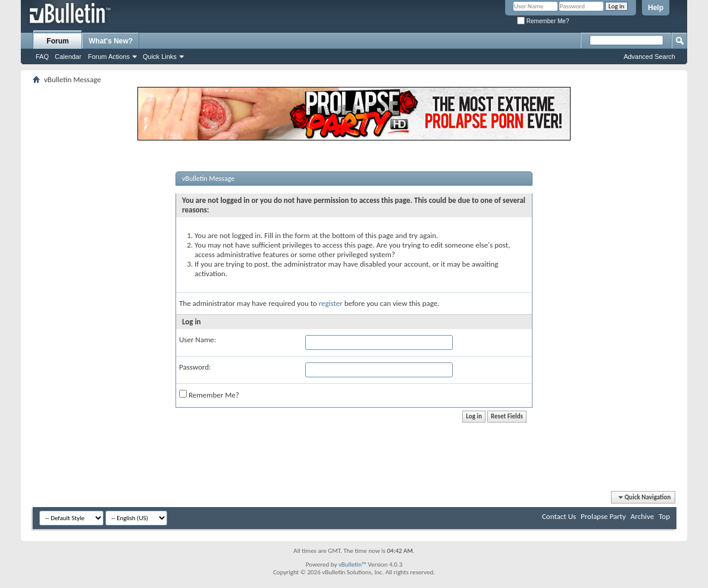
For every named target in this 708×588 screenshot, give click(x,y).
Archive (642, 516)
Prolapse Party (603, 516)
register (331, 303)
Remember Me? (543, 21)
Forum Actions (109, 57)
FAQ (42, 57)
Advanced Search (649, 57)
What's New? (111, 41)
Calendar (68, 57)
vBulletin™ (353, 564)
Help (656, 8)
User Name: (198, 340)
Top (664, 516)
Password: (195, 367)
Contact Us (559, 516)
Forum (57, 41)
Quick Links (160, 57)
